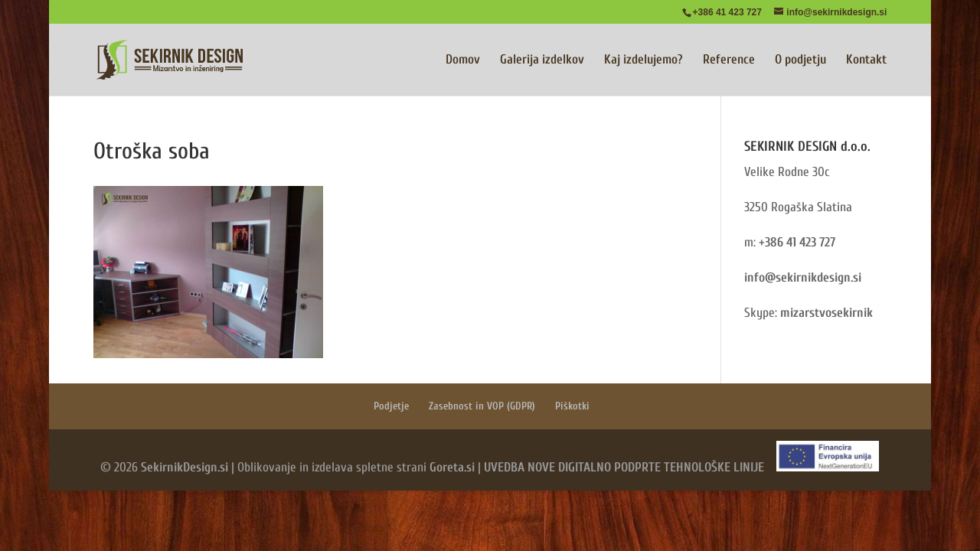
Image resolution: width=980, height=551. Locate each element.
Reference (729, 60)
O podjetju (800, 60)
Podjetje (391, 406)
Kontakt (866, 60)
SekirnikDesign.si (185, 467)
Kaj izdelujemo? (644, 60)
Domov (463, 60)
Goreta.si (452, 467)
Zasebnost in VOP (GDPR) (482, 406)
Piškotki (572, 406)
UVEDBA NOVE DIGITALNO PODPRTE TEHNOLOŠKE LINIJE (624, 467)
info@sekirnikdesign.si (803, 277)
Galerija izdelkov (542, 60)
